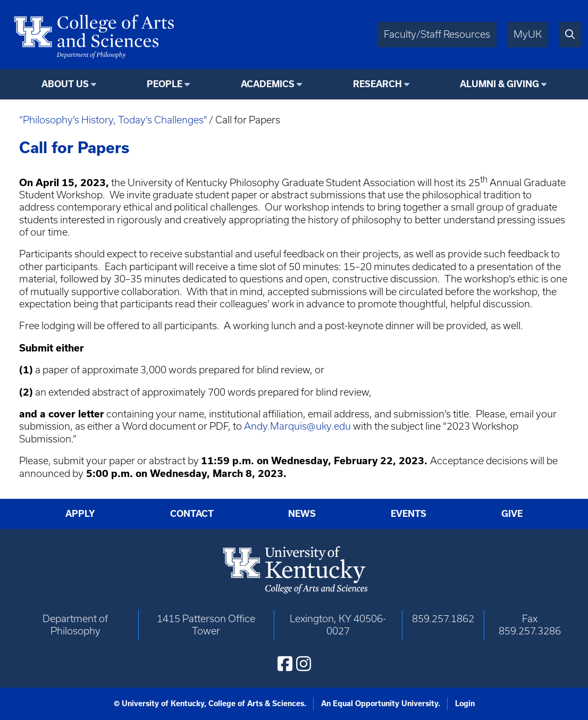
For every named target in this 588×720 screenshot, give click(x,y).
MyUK (528, 34)
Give (512, 514)
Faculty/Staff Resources (437, 34)
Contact (192, 514)
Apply (80, 514)
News (302, 514)
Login (465, 704)
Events (409, 514)
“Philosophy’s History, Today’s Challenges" (113, 120)
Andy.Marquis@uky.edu (297, 426)
